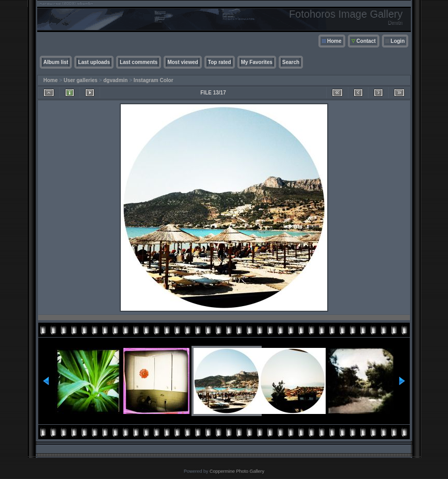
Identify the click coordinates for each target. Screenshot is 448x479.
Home (334, 41)
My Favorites (257, 62)
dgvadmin (115, 80)
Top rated (220, 62)
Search (291, 62)
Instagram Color (154, 80)
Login (398, 41)
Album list (56, 62)
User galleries (81, 80)
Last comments (139, 62)
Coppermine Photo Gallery (237, 471)
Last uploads (94, 62)
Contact (366, 41)
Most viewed (182, 62)
